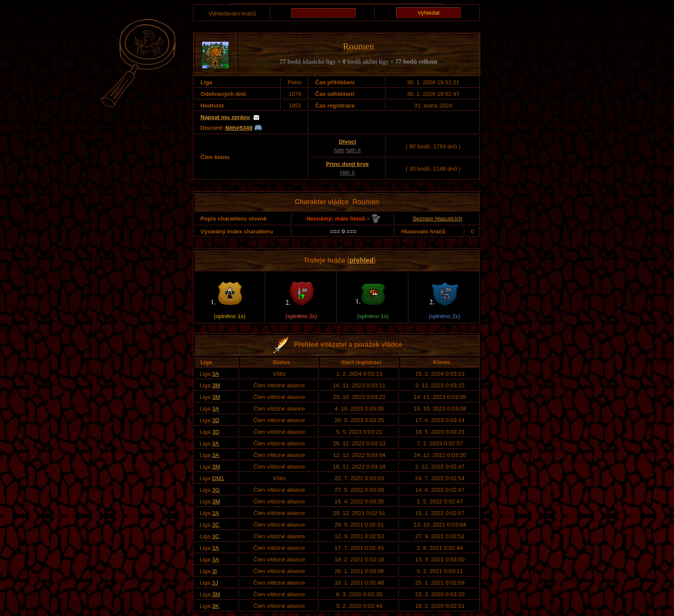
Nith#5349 (239, 128)
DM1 (218, 478)
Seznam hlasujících (438, 219)
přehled (362, 260)
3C (216, 525)
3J (215, 583)
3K (215, 606)
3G (216, 490)
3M (216, 385)
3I (214, 571)
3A (215, 374)
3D (216, 420)
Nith (339, 150)
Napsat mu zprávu (225, 117)
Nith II (353, 150)
